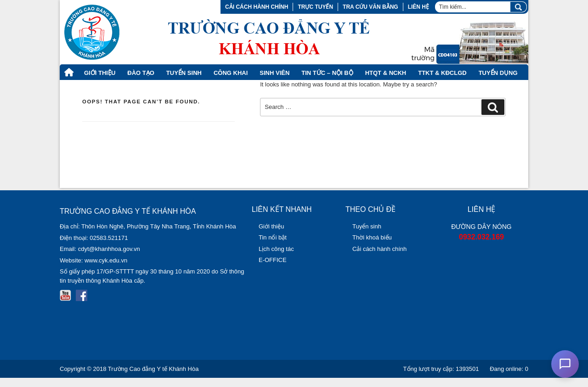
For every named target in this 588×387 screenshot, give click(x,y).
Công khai (231, 73)
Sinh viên (274, 73)
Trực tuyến (315, 7)
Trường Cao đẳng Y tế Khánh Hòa (153, 369)
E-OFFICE (273, 260)
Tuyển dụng (498, 73)
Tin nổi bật (273, 237)
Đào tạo (141, 73)
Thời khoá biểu (372, 237)
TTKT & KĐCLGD (442, 73)
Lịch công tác (276, 249)
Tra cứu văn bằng (370, 7)
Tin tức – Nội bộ (327, 73)
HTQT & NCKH (386, 73)
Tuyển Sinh (184, 73)
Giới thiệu (100, 73)
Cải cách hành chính (257, 7)
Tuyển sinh (367, 226)
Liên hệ (418, 7)
